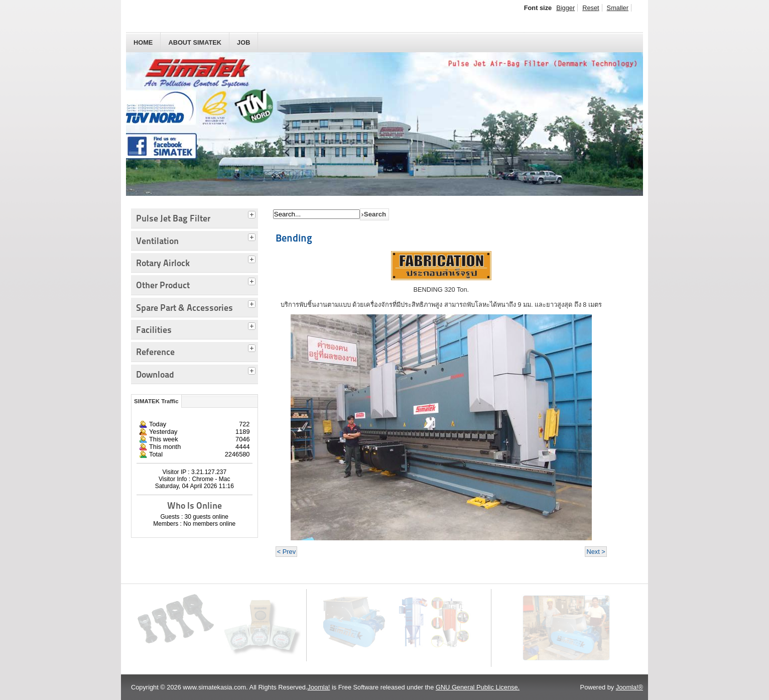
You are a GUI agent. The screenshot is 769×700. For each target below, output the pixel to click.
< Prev (286, 552)
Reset (591, 8)
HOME (143, 42)
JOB (243, 42)
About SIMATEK (195, 42)
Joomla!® (629, 687)
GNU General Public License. (478, 687)
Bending (294, 238)
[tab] (253, 213)
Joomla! (319, 687)
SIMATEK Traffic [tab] (156, 401)
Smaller (618, 8)
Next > (596, 552)
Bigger (565, 8)
